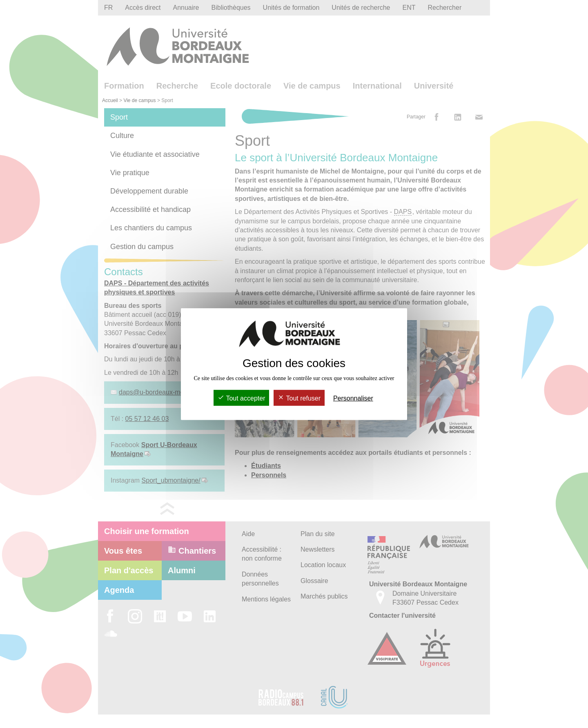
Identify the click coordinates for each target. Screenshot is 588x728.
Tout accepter (241, 398)
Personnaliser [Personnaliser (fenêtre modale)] (353, 398)
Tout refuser (299, 398)
